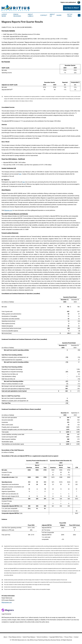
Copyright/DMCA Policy (56, 637)
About (5, 637)
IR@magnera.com (7, 602)
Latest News (4, 15)
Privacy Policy (68, 637)
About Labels (31, 15)
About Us (52, 15)
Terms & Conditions (42, 637)
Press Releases (17, 15)
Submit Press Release (29, 637)
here (20, 174)
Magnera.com (8, 210)
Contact (44, 15)
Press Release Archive (15, 637)
